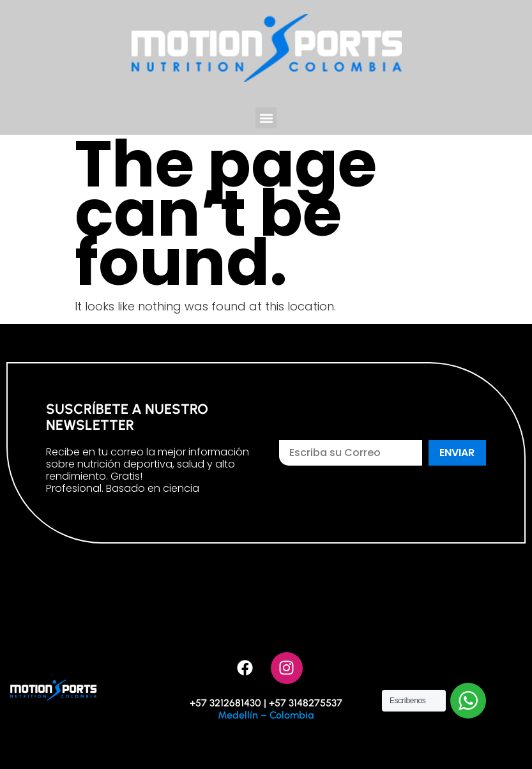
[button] (266, 118)
